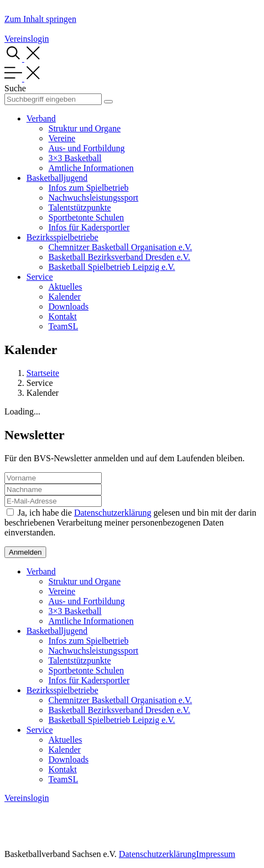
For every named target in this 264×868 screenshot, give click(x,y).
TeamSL (63, 326)
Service (40, 277)
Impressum (215, 854)
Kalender (65, 297)
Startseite (43, 373)
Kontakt (63, 316)
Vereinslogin (27, 39)
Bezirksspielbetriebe (62, 237)
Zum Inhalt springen (40, 19)
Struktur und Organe (84, 128)
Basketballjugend (57, 178)
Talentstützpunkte (80, 208)
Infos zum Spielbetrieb (89, 188)
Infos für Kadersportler (89, 227)
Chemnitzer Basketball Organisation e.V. (120, 247)
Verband (41, 118)
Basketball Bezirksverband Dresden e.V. (119, 257)
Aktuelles (65, 287)
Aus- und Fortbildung (87, 148)
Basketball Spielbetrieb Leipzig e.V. (112, 267)
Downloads (68, 306)
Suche (15, 88)
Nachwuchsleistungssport (94, 198)
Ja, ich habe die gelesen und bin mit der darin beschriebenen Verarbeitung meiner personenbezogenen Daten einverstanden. (130, 523)
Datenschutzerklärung (113, 513)
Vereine (62, 138)
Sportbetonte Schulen (86, 217)
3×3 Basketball (75, 158)
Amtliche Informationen (91, 168)
